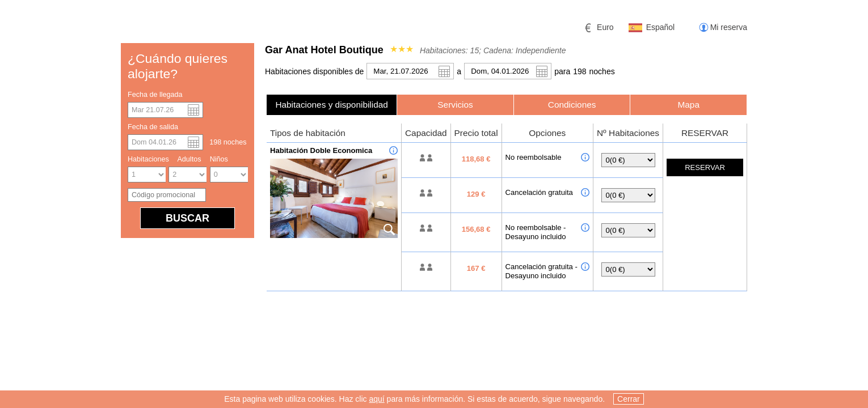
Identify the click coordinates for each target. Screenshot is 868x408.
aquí (376, 400)
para (562, 71)
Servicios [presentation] (455, 105)
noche (602, 71)
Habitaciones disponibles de (314, 71)
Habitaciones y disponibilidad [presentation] (332, 105)
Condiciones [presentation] (572, 105)
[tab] (332, 105)
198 (580, 71)
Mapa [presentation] (688, 105)
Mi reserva (729, 27)
